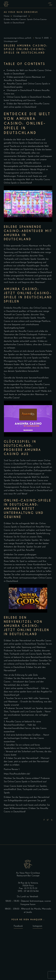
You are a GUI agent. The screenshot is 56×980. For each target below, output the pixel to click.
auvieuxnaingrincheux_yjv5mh (18, 38)
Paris (31, 886)
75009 (26, 886)
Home (7, 16)
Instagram (37, 926)
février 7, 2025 (42, 38)
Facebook (18, 926)
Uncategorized (20, 16)
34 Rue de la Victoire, (28, 883)
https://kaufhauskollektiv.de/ (17, 774)
